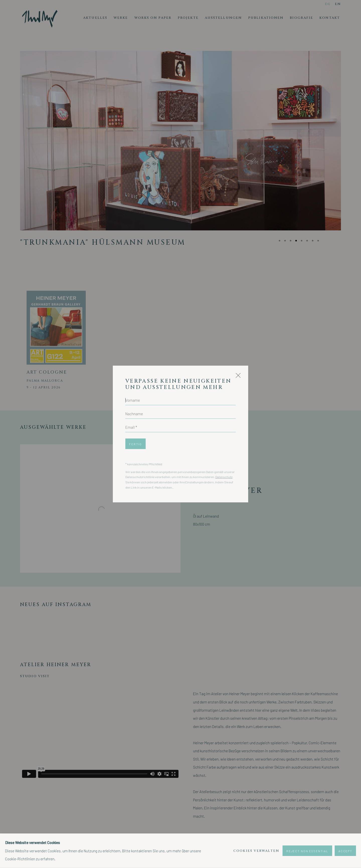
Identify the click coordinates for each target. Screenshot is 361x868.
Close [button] (237, 377)
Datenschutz (224, 477)
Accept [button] (345, 851)
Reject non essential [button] (307, 851)
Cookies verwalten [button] (256, 851)
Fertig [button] (136, 444)
